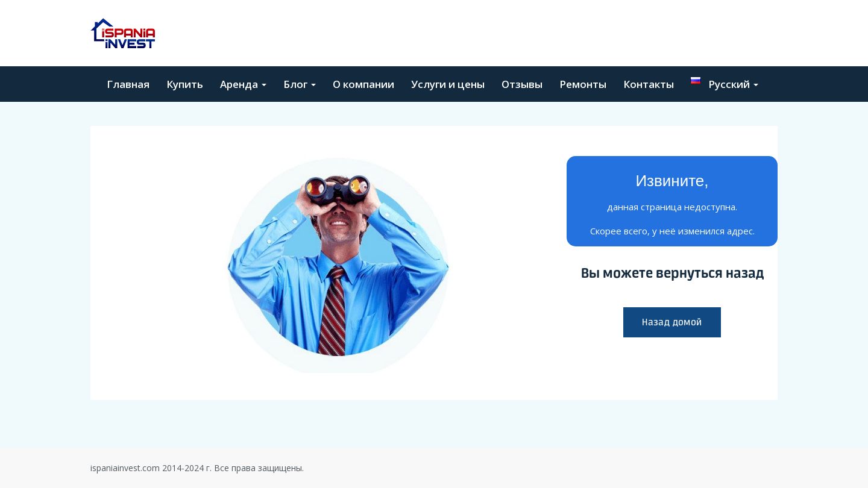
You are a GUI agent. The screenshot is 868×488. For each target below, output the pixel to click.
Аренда (243, 84)
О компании (363, 84)
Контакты (649, 84)
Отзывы (522, 84)
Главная (128, 84)
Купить (185, 84)
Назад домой (672, 322)
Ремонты (583, 84)
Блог (300, 84)
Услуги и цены (448, 84)
